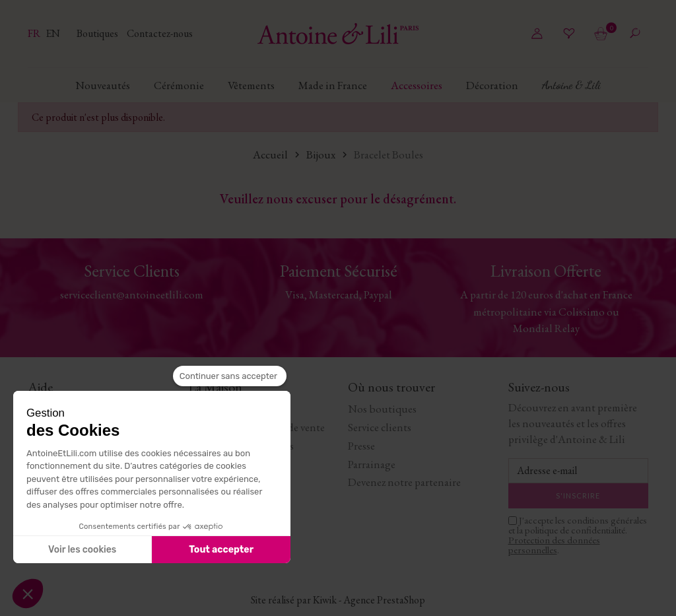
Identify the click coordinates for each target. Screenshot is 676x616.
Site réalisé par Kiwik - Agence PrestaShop (338, 600)
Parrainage (372, 464)
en (53, 33)
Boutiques (98, 33)
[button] (28, 594)
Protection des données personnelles (554, 545)
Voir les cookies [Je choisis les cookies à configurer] (82, 550)
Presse (361, 446)
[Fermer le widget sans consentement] (230, 376)
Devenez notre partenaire (404, 482)
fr (35, 33)
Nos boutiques (382, 409)
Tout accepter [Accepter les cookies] (221, 550)
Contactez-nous (160, 33)
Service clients (380, 427)
